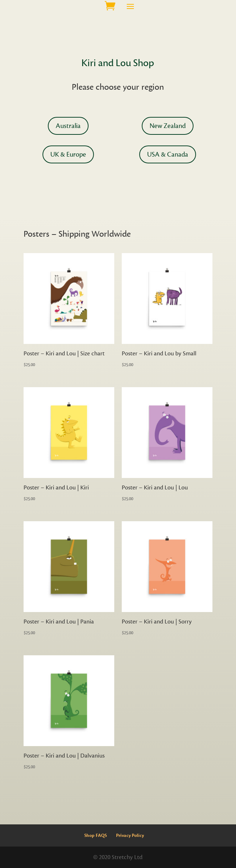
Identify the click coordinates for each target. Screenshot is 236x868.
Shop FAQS (96, 835)
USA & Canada (168, 154)
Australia (68, 126)
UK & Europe (68, 154)
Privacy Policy (130, 835)
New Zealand (168, 126)
